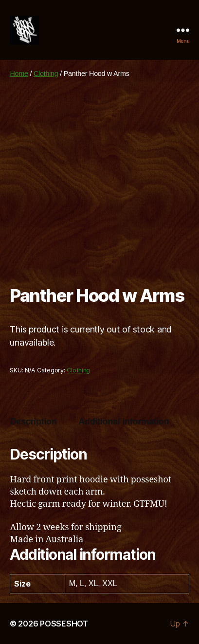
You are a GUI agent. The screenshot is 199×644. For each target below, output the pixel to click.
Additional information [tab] (124, 422)
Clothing (46, 74)
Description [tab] (33, 422)
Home (19, 74)
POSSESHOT (64, 624)
